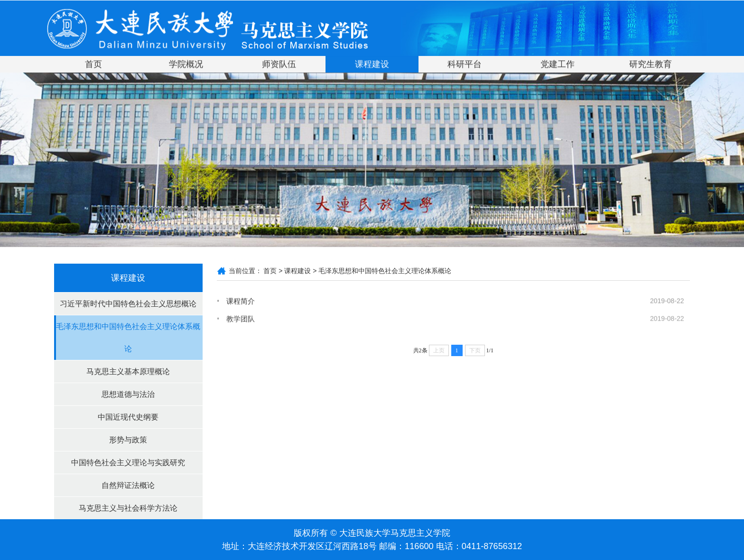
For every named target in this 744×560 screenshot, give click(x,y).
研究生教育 (651, 65)
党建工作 (558, 65)
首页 (93, 65)
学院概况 (186, 65)
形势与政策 (128, 440)
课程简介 (241, 301)
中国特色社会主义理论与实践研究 (128, 463)
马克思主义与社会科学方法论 (128, 508)
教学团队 (241, 320)
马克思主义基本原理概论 (128, 372)
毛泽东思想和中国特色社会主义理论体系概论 (128, 338)
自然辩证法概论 (128, 485)
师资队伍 (279, 65)
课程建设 (372, 65)
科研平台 (465, 65)
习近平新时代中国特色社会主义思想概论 (128, 304)
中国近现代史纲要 (128, 417)
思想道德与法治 (128, 394)
